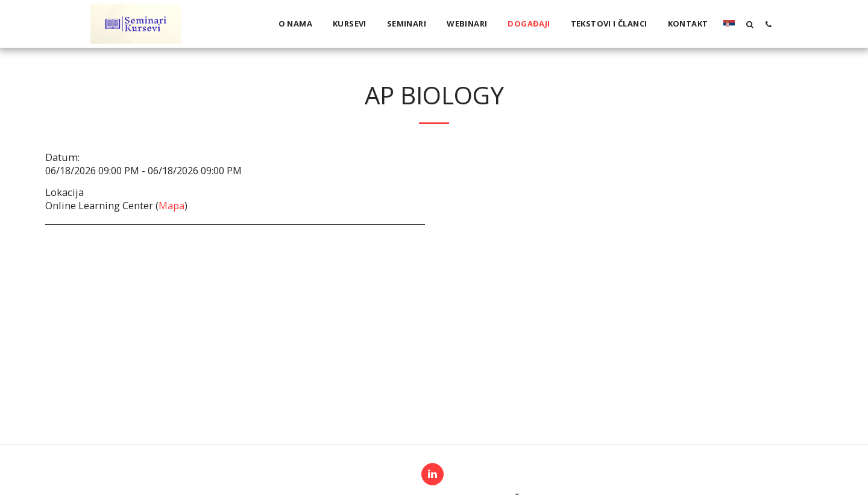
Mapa (171, 205)
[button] (750, 24)
